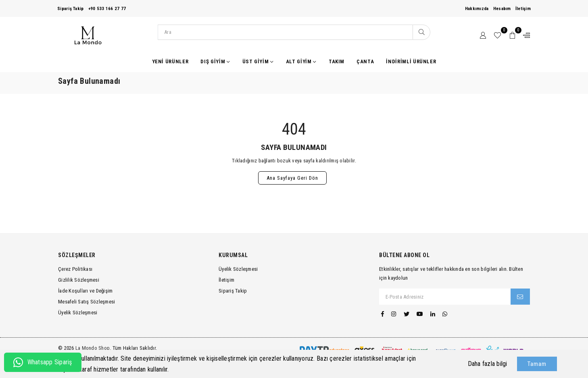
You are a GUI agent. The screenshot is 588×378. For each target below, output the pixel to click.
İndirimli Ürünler (411, 61)
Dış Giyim (215, 62)
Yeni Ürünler (170, 61)
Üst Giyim (258, 62)
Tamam (537, 364)
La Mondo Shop (93, 348)
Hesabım (502, 9)
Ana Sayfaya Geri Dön (292, 178)
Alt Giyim (301, 62)
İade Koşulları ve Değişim (85, 291)
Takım (337, 61)
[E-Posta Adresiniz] (445, 297)
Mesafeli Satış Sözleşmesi (87, 302)
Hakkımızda (477, 9)
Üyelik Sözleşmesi (78, 313)
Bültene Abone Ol (404, 255)
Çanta (365, 61)
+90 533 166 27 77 (107, 9)
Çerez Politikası (75, 269)
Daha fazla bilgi (488, 364)
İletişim (523, 9)
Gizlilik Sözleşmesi (79, 280)
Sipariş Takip (70, 9)
